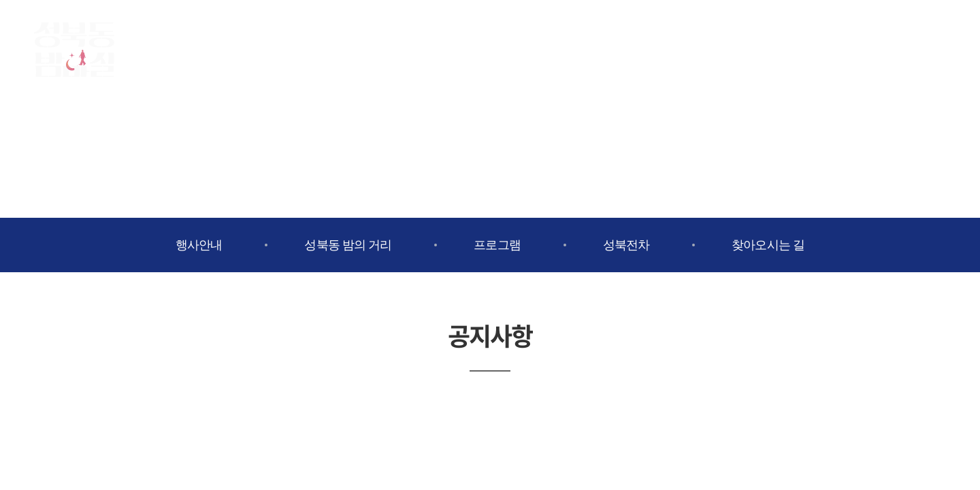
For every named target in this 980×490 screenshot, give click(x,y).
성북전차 (626, 245)
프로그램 (497, 245)
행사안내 (199, 245)
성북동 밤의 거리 (348, 245)
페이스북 (864, 48)
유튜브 (932, 48)
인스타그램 (898, 48)
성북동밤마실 (74, 50)
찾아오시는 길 (768, 245)
